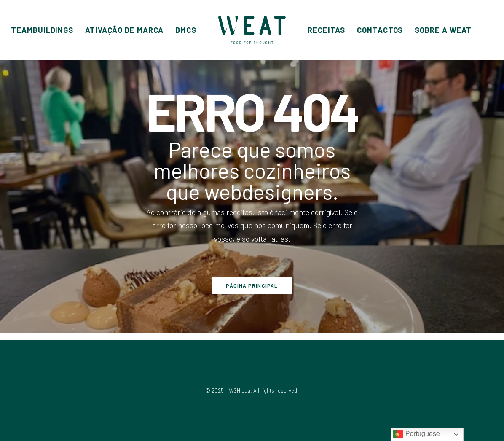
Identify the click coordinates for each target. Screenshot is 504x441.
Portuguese (416, 434)
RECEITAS (326, 30)
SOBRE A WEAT (443, 30)
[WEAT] (252, 30)
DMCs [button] (186, 30)
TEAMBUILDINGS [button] (42, 30)
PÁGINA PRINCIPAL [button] (252, 285)
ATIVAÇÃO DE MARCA (124, 30)
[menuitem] (42, 30)
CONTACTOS (380, 30)
